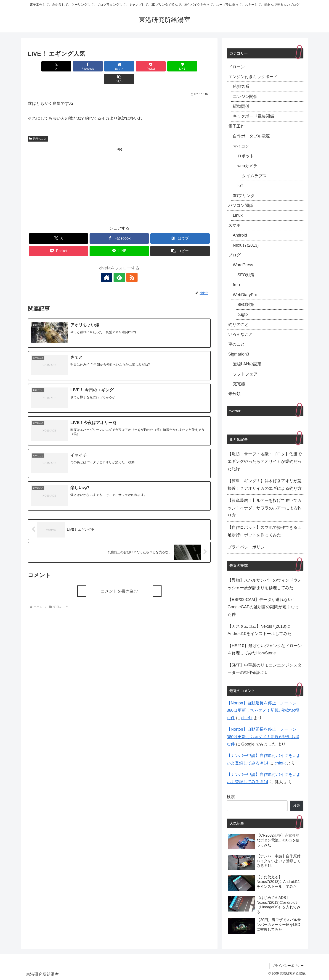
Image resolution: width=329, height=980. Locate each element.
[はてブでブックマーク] (104, 66)
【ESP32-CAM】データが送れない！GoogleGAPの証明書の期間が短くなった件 (263, 607)
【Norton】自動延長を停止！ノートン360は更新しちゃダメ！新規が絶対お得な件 (263, 710)
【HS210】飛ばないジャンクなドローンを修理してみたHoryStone (265, 649)
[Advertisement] (119, 173)
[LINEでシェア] (165, 66)
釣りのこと (38, 126)
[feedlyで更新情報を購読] (119, 265)
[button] (196, 66)
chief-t (247, 718)
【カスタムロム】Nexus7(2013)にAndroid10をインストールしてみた (260, 630)
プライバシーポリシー (248, 547)
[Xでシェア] (42, 66)
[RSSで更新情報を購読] (130, 265)
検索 (231, 797)
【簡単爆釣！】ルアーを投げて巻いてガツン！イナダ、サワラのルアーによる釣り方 (265, 508)
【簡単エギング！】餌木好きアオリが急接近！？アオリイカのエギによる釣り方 (265, 485)
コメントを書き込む (119, 579)
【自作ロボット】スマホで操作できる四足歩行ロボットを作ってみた (265, 531)
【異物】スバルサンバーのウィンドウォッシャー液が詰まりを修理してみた (265, 584)
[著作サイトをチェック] (109, 265)
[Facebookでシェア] (73, 66)
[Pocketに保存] (135, 66)
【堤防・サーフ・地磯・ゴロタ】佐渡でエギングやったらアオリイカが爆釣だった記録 (265, 461)
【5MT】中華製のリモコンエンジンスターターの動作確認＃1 (265, 669)
